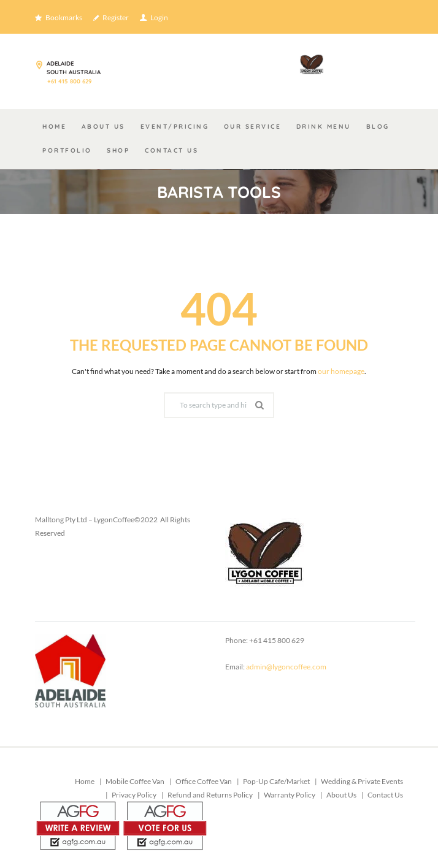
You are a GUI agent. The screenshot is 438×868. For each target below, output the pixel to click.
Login (159, 17)
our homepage (341, 371)
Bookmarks (64, 17)
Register (116, 17)
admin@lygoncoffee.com (286, 667)
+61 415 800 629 (69, 81)
